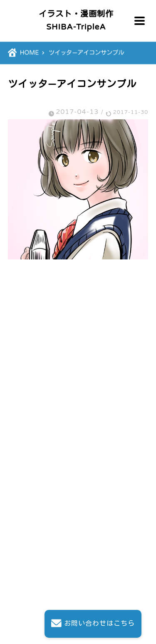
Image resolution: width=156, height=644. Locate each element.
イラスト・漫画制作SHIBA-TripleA (76, 20)
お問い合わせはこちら (93, 624)
